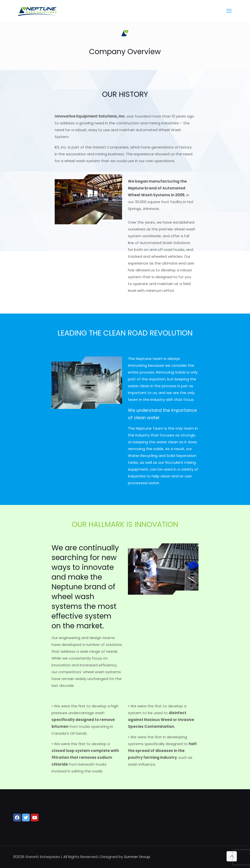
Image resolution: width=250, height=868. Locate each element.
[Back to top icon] (232, 856)
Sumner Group (137, 857)
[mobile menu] (229, 11)
